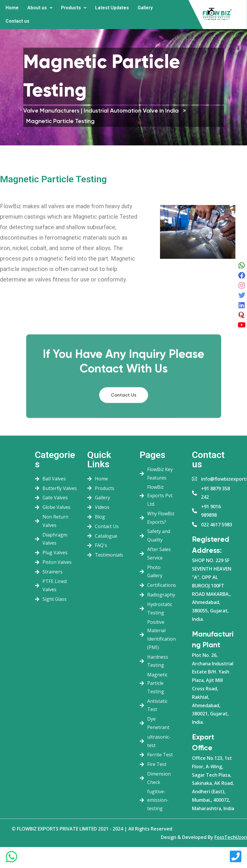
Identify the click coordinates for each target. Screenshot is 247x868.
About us (40, 8)
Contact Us (124, 434)
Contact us (17, 21)
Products (74, 8)
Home (12, 8)
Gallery (145, 8)
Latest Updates (112, 8)
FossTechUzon (231, 837)
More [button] (38, 17)
